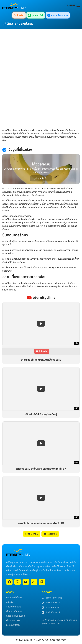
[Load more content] (32, 534)
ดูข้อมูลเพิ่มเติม (41, 178)
